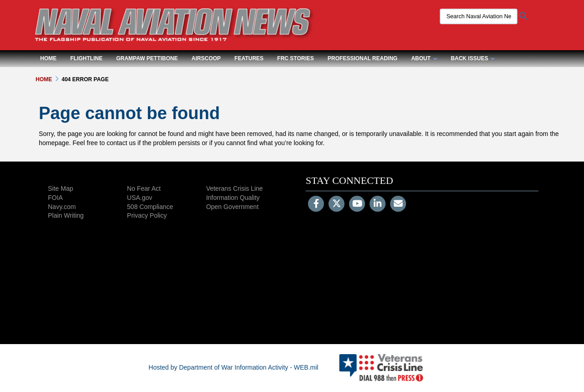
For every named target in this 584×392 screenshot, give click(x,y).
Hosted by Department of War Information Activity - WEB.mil (234, 367)
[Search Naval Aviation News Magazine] (477, 16)
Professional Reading (362, 58)
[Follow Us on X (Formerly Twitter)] (336, 204)
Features (249, 58)
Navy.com (62, 207)
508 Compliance (150, 207)
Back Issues (473, 58)
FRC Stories (296, 58)
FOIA (55, 198)
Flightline (86, 58)
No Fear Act (144, 188)
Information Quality (233, 198)
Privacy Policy (147, 215)
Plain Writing (66, 215)
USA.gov (139, 198)
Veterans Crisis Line (235, 188)
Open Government (232, 207)
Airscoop (206, 58)
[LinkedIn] (378, 204)
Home (48, 58)
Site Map (60, 188)
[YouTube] (357, 204)
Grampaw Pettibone (147, 58)
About (424, 58)
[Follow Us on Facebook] (316, 204)
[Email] (398, 204)
